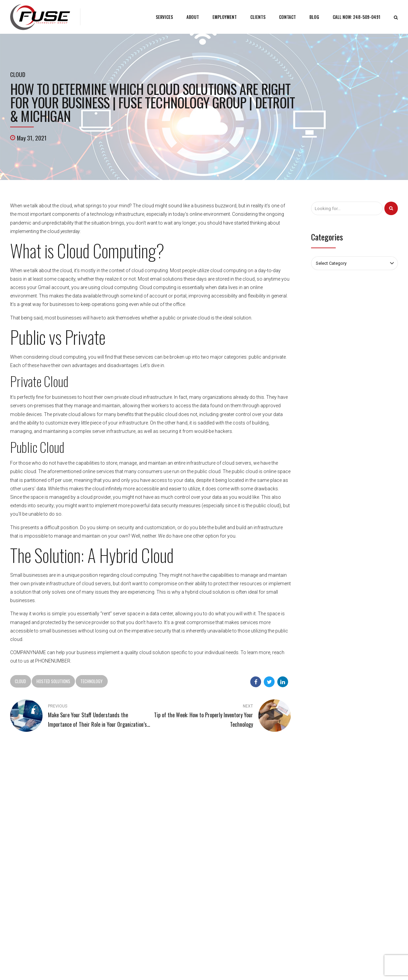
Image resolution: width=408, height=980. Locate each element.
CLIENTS (259, 17)
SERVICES (165, 17)
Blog (115, 836)
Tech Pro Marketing (261, 965)
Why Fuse (120, 846)
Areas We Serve (299, 965)
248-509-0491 (32, 824)
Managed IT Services (231, 836)
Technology (92, 681)
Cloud (18, 74)
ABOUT (194, 17)
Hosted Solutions (53, 681)
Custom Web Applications (236, 846)
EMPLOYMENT (225, 17)
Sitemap (119, 866)
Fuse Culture (122, 856)
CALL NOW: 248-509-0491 (357, 17)
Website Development (232, 866)
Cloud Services (225, 856)
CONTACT (288, 17)
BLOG (315, 17)
